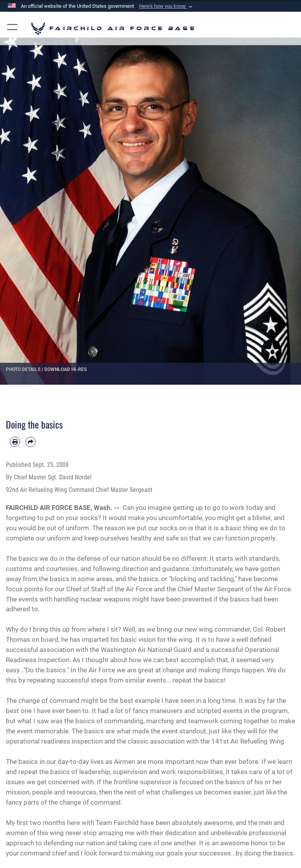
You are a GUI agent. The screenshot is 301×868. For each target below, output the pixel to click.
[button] (167, 6)
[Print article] (15, 442)
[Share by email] (31, 442)
